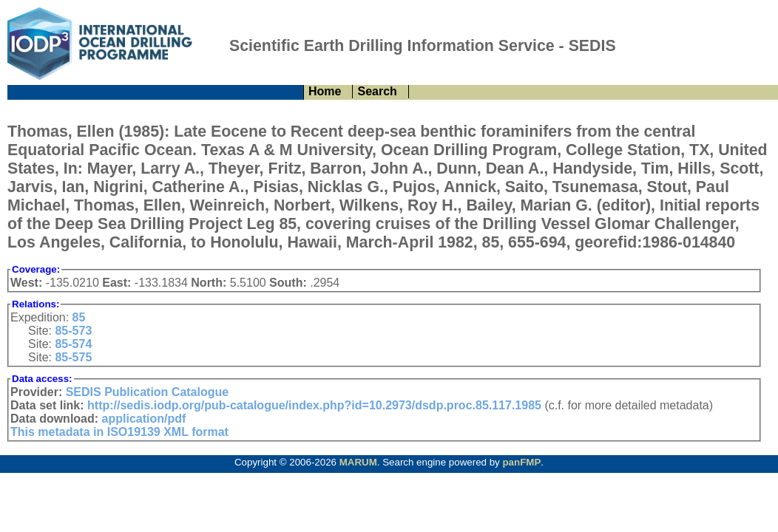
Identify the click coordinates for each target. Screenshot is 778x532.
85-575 (73, 357)
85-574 (73, 344)
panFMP (521, 462)
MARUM (358, 462)
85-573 (73, 331)
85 (79, 317)
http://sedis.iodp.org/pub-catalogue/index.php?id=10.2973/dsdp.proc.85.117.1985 (314, 405)
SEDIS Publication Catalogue (147, 392)
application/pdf (144, 419)
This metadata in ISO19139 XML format (119, 432)
